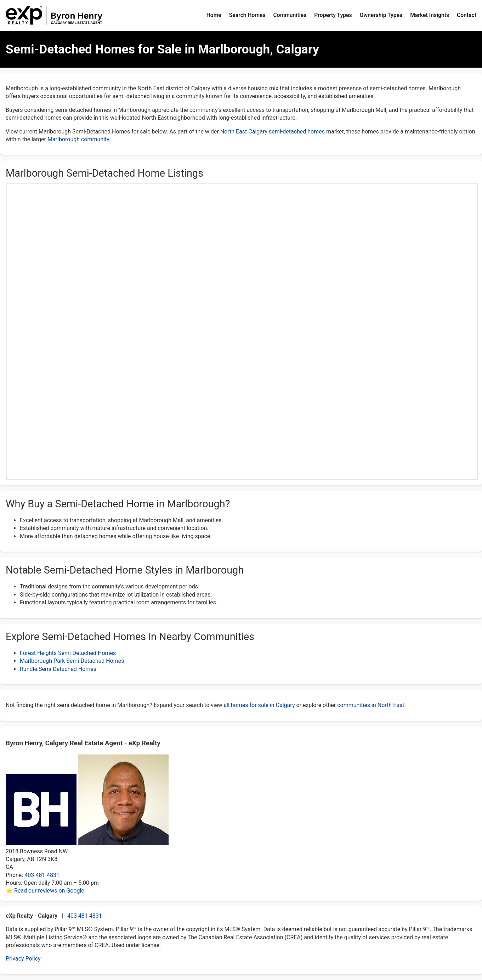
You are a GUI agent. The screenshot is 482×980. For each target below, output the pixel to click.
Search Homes (247, 15)
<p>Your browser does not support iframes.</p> (242, 312)
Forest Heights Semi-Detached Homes (68, 653)
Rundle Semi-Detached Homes (58, 669)
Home (214, 15)
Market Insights (430, 15)
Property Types (333, 15)
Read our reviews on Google (49, 891)
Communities (290, 15)
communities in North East (371, 705)
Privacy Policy (23, 959)
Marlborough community (78, 139)
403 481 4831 (85, 916)
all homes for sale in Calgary (259, 705)
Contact (467, 15)
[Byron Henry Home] (54, 15)
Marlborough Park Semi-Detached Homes (72, 661)
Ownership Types (381, 15)
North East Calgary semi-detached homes (273, 132)
